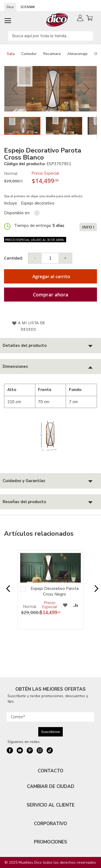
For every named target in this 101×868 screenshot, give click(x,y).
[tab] (50, 346)
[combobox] (50, 36)
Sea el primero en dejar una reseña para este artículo (43, 196)
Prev (6, 591)
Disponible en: (17, 213)
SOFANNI (28, 7)
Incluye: (12, 203)
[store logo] (57, 20)
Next (95, 591)
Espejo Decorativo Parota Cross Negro (55, 591)
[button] (15, 89)
